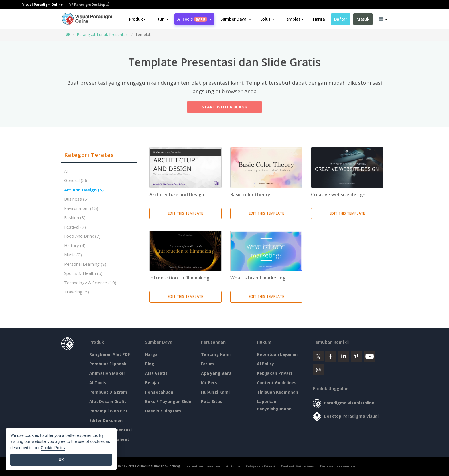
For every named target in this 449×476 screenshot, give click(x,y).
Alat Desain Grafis (108, 401)
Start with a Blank (224, 108)
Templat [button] (294, 19)
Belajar (152, 383)
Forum (207, 364)
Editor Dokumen (106, 420)
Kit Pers (209, 383)
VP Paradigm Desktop (89, 4)
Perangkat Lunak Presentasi (103, 34)
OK (61, 460)
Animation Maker (107, 373)
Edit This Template (185, 213)
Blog (150, 364)
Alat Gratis (156, 373)
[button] (161, 19)
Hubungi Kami (215, 392)
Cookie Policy (53, 448)
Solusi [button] (267, 19)
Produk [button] (137, 19)
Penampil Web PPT (109, 411)
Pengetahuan (159, 392)
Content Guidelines (277, 383)
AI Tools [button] (194, 19)
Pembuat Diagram (108, 392)
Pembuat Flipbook (108, 364)
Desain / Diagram (163, 411)
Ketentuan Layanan (277, 354)
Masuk (363, 19)
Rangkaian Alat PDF (110, 354)
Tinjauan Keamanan (277, 392)
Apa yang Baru (216, 373)
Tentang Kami (216, 354)
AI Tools (98, 383)
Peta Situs (212, 401)
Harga (319, 19)
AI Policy (265, 364)
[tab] (99, 155)
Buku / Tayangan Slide (168, 401)
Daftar (341, 19)
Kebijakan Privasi (274, 373)
